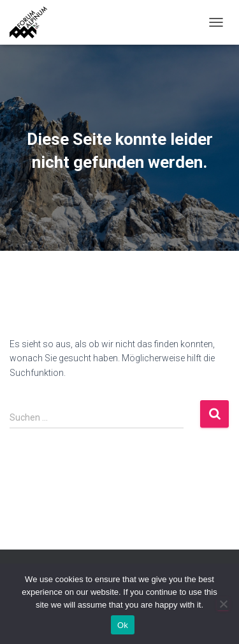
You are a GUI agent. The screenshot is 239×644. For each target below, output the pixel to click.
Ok (123, 625)
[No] (223, 604)
